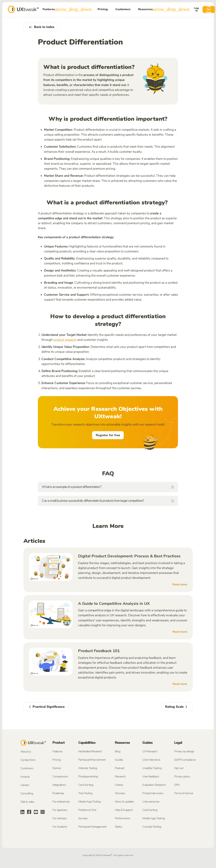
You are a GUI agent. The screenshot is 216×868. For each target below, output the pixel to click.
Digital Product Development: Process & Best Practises (129, 556)
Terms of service (184, 793)
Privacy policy (182, 777)
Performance (122, 818)
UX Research (150, 751)
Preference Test (87, 810)
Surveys (83, 818)
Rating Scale (177, 707)
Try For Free (209, 9)
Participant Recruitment (92, 760)
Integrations (59, 785)
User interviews (151, 760)
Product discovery (153, 793)
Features (67, 9)
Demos (57, 768)
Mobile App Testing (89, 802)
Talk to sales (27, 802)
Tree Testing (85, 793)
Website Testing (88, 768)
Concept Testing (152, 827)
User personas (151, 802)
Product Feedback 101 (99, 651)
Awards (25, 777)
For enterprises (61, 802)
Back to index (41, 27)
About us (26, 752)
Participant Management (92, 827)
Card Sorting (86, 785)
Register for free (108, 435)
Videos (119, 785)
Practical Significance (46, 707)
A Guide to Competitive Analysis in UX (114, 604)
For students (60, 827)
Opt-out (179, 768)
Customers (123, 9)
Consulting (27, 793)
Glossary (120, 793)
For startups (59, 818)
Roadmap (58, 793)
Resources (164, 9)
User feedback (151, 777)
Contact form (28, 760)
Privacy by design (184, 751)
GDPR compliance (185, 760)
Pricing (103, 9)
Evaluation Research (154, 785)
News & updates (124, 802)
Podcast (119, 768)
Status (118, 827)
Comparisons (60, 777)
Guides (119, 760)
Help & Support (124, 810)
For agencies (60, 810)
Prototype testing (88, 777)
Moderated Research (90, 751)
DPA (177, 785)
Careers (25, 785)
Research (120, 777)
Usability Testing (152, 768)
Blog (118, 751)
